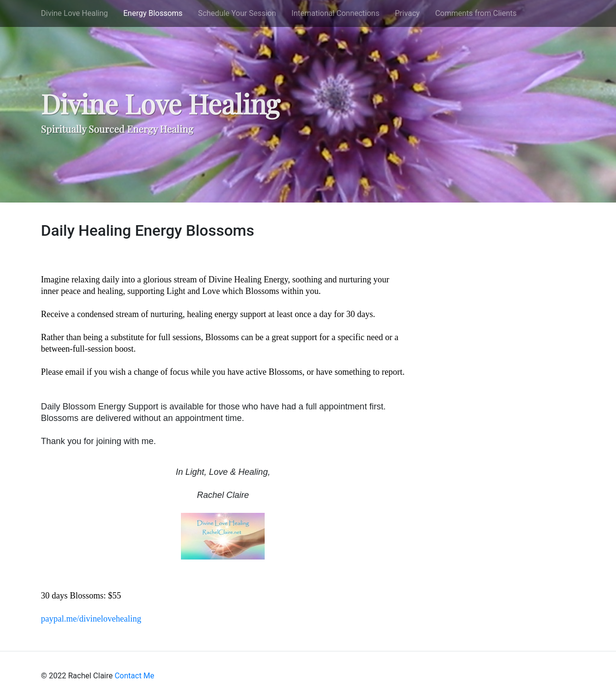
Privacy (407, 13)
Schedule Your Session (237, 13)
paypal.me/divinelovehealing (91, 619)
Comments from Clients (476, 13)
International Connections (336, 13)
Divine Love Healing (74, 13)
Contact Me (134, 676)
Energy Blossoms (153, 13)
